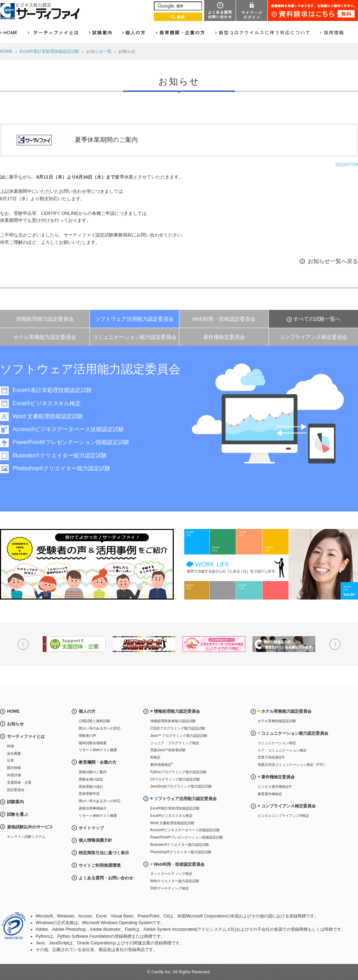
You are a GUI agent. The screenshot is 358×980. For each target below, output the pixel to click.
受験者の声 (87, 736)
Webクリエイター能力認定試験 (175, 881)
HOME (6, 51)
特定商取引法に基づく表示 (104, 853)
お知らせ (15, 724)
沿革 (10, 760)
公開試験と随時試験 (94, 721)
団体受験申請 (89, 794)
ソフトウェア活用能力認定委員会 (134, 319)
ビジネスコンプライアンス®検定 (283, 816)
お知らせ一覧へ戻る (333, 261)
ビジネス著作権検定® (275, 787)
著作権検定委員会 (224, 337)
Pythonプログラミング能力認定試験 (178, 772)
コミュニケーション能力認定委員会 (135, 337)
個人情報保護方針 (95, 840)
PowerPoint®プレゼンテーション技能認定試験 (71, 442)
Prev (23, 644)
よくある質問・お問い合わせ (106, 878)
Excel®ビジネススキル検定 (47, 403)
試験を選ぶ (17, 814)
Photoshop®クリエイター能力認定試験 (62, 468)
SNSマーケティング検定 (170, 888)
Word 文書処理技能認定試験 (48, 416)
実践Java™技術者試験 (168, 750)
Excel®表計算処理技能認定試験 (49, 51)
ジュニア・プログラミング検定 (175, 743)
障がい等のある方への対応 (100, 728)
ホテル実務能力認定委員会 (45, 337)
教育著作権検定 (270, 794)
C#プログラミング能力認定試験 (175, 779)
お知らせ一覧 (99, 51)
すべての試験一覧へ (317, 319)
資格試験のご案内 (93, 772)
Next (335, 644)
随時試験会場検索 (93, 743)
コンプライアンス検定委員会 (313, 337)
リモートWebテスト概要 (98, 750)
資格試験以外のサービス (30, 827)
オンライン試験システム (26, 837)
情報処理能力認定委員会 (45, 319)
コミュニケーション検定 (277, 743)
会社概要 (14, 753)
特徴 (10, 746)
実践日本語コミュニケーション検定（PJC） (292, 765)
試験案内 (15, 802)
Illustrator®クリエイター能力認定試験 (60, 455)
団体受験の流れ (91, 787)
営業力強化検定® (271, 757)
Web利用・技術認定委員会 (224, 319)
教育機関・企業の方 (98, 762)
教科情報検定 (162, 764)
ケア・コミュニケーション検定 (282, 750)
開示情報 (14, 768)
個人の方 (87, 711)
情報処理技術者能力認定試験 (173, 721)
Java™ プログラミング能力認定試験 (179, 736)
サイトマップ (91, 828)
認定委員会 (16, 790)
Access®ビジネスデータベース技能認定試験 (68, 429)
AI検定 (155, 757)
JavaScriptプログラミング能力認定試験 (181, 786)
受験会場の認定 (91, 779)
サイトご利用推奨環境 (100, 865)
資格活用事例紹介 (93, 808)
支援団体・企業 (19, 782)
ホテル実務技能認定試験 (277, 721)
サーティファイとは (26, 736)
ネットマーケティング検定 (171, 874)
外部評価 (14, 775)
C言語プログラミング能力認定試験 (178, 728)
